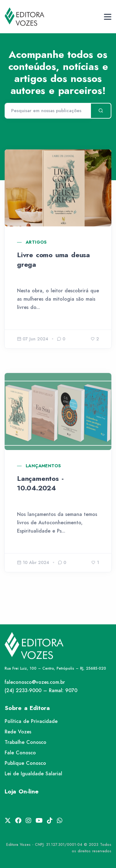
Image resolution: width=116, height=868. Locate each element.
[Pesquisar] (48, 111)
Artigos (36, 242)
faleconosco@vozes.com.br (35, 682)
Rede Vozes (18, 732)
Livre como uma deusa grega (54, 260)
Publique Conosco (25, 763)
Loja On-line (22, 791)
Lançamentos (43, 466)
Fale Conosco (20, 753)
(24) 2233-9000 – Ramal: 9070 (41, 690)
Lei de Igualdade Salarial (33, 774)
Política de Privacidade (31, 721)
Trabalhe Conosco (26, 742)
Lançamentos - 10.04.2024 (40, 483)
